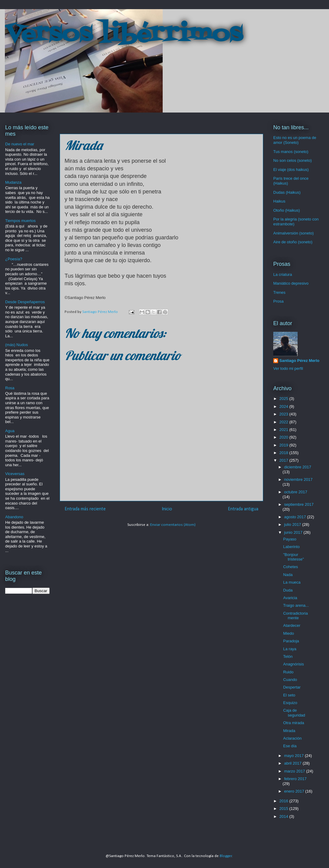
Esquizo (290, 703)
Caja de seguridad (294, 713)
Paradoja (291, 641)
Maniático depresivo (291, 283)
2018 (284, 453)
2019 (284, 445)
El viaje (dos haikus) (291, 170)
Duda (288, 590)
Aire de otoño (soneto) (293, 242)
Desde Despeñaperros (25, 302)
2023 (284, 414)
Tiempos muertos (20, 221)
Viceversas (15, 474)
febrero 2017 (295, 779)
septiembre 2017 (299, 504)
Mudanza (13, 182)
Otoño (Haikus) (287, 210)
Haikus (279, 201)
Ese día (290, 746)
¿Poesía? (14, 259)
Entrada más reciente (85, 509)
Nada (288, 575)
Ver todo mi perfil (288, 368)
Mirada (289, 731)
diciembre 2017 (298, 467)
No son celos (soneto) (292, 160)
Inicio (167, 509)
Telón (288, 656)
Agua (10, 431)
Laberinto (291, 547)
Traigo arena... (296, 605)
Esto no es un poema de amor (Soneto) (295, 140)
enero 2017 (295, 791)
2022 (284, 422)
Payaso (290, 539)
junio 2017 (294, 532)
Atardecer (292, 625)
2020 (284, 437)
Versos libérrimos (124, 35)
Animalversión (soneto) (294, 233)
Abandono (14, 517)
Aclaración (292, 738)
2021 (284, 430)
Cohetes (290, 567)
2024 (284, 406)
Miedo (288, 633)
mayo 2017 (295, 756)
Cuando (290, 680)
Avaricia (290, 598)
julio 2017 (293, 524)
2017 (284, 460)
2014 (284, 816)
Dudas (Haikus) (287, 192)
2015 (284, 809)
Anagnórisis (293, 664)
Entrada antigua (243, 509)
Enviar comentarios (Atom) (173, 525)
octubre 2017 (296, 492)
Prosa (278, 301)
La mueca (292, 582)
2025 (284, 399)
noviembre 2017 (298, 479)
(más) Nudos (16, 345)
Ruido (288, 672)
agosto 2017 (296, 517)
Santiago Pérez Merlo (299, 361)
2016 (284, 801)
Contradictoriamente (295, 616)
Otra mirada (294, 723)
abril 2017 (294, 763)
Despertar (292, 687)
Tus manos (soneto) (291, 152)
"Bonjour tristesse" (293, 557)
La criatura (283, 274)
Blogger (226, 856)
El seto (289, 695)
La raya (290, 649)
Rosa (10, 388)
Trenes (279, 292)
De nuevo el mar (20, 144)
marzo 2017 (295, 771)
